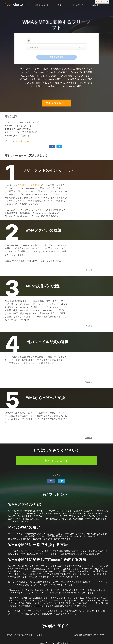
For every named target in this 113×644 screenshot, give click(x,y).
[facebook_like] (52, 146)
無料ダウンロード (42, 5)
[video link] (59, 41)
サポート (61, 5)
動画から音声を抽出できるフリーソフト (25, 635)
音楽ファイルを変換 (29, 186)
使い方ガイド (78, 5)
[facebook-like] (51, 481)
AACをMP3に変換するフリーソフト (90, 635)
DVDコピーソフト (25, 611)
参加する (95, 5)
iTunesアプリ (39, 569)
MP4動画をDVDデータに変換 (34, 606)
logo (15, 4)
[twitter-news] (62, 481)
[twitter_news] (59, 146)
